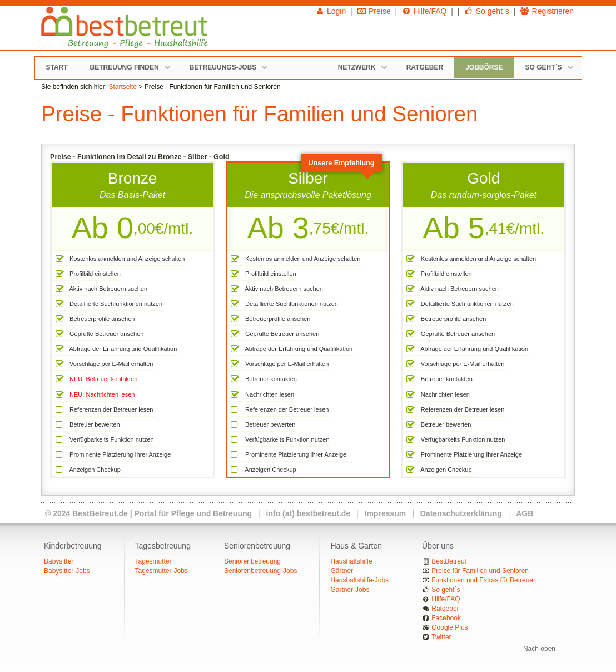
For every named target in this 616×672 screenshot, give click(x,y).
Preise (374, 11)
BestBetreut (449, 561)
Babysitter (59, 561)
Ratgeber (445, 609)
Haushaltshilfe (351, 561)
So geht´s (446, 590)
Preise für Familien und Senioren (480, 571)
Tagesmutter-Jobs (162, 571)
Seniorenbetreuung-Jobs (260, 571)
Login (331, 11)
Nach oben (539, 649)
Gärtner (342, 571)
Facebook (446, 618)
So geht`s (486, 11)
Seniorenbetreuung (252, 561)
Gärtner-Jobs (350, 590)
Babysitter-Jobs (67, 571)
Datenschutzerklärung (461, 513)
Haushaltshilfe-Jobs (359, 580)
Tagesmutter (153, 561)
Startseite (123, 87)
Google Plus (449, 627)
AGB (525, 513)
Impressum (386, 513)
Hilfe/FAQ (424, 11)
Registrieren (547, 11)
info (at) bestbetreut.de (309, 513)
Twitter (441, 637)
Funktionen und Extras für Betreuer (483, 580)
